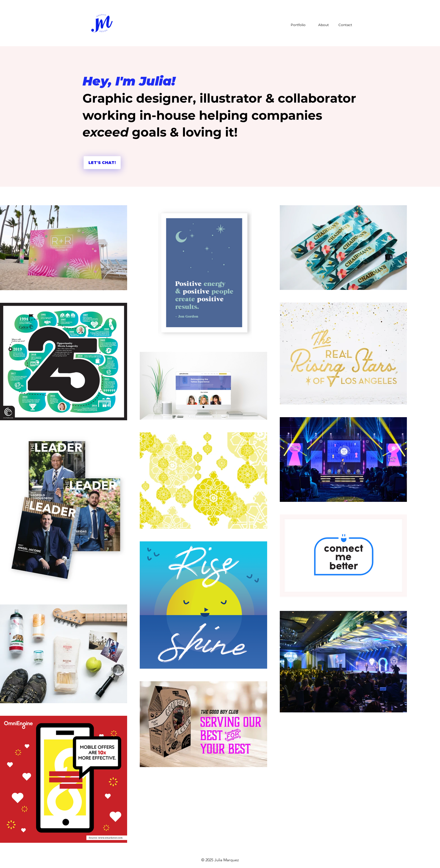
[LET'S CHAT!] (102, 163)
